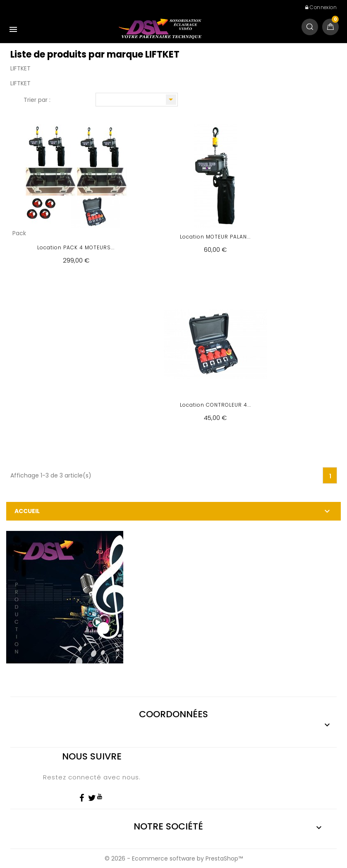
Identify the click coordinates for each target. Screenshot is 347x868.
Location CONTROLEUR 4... (215, 405)
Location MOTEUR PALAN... (215, 237)
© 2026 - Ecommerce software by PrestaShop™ (174, 858)
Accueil (27, 511)
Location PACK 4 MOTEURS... (76, 247)
